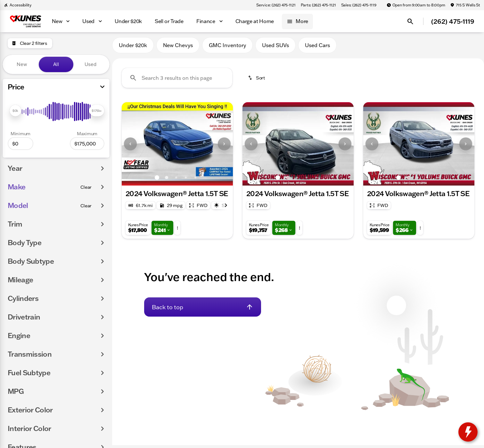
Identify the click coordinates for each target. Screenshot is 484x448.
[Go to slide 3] (176, 180)
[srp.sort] (257, 80)
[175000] (87, 144)
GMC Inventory (227, 48)
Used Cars (317, 48)
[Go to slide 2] (167, 180)
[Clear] (86, 187)
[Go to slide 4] (186, 180)
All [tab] (56, 64)
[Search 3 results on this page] (177, 80)
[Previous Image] (130, 146)
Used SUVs (275, 48)
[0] (21, 144)
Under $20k (133, 48)
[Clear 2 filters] (30, 43)
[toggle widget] (468, 432)
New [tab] (22, 64)
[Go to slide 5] (195, 180)
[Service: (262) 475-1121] (276, 5)
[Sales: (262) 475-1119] (359, 5)
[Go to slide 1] (157, 180)
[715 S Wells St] (465, 5)
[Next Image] (224, 146)
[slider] (15, 111)
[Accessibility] (18, 5)
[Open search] (410, 21)
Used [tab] (90, 64)
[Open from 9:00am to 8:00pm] (416, 5)
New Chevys (178, 48)
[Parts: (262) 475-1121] (318, 5)
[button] (130, 146)
